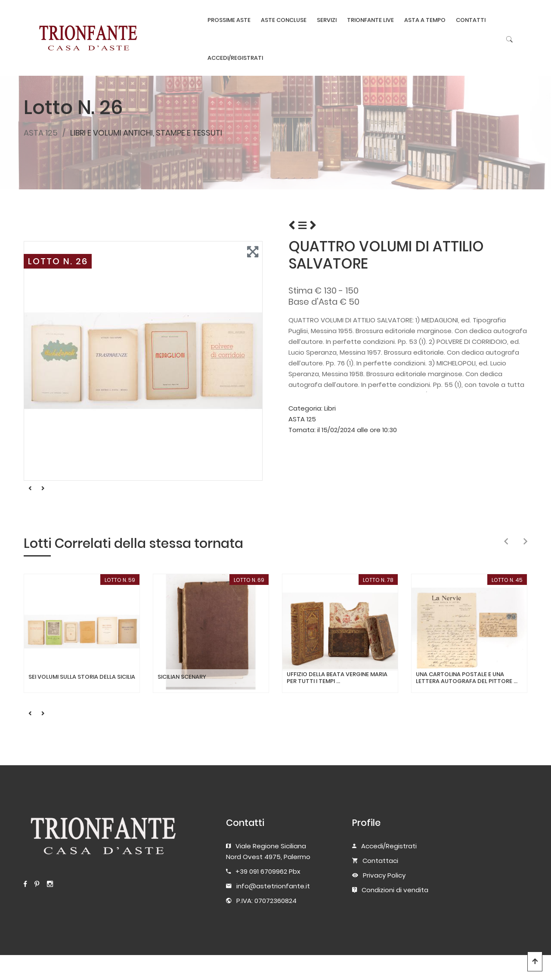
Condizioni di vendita (395, 890)
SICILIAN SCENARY (182, 677)
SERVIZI (327, 20)
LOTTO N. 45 (507, 580)
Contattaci (380, 861)
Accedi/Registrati (389, 846)
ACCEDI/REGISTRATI (235, 58)
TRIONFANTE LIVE (370, 20)
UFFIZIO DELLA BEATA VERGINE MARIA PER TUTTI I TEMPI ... (337, 678)
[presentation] (506, 542)
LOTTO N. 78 (378, 580)
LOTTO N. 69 (249, 580)
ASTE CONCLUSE (284, 20)
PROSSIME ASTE (229, 20)
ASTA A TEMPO (425, 20)
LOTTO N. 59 (120, 580)
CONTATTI (471, 20)
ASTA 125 (41, 133)
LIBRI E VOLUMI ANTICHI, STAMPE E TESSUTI (146, 133)
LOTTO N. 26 (58, 261)
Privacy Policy (384, 875)
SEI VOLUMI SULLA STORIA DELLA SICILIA (82, 677)
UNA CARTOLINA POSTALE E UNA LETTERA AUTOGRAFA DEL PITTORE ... (467, 678)
